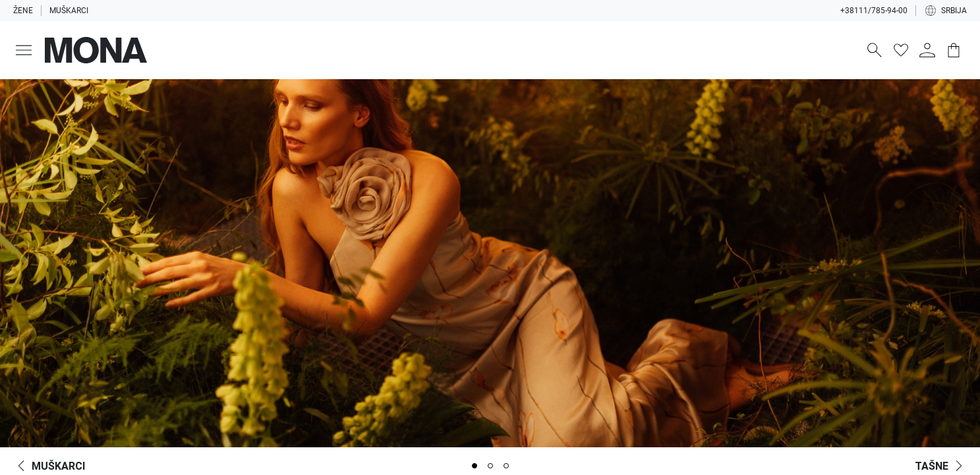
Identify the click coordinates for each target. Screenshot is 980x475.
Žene (23, 11)
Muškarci (69, 11)
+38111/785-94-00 (874, 11)
